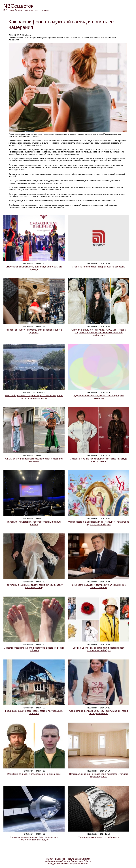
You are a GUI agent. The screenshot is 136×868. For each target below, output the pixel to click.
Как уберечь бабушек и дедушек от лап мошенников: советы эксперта (99, 586)
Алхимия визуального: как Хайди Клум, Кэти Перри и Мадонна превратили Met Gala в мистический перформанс (99, 332)
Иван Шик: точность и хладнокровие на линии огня (34, 774)
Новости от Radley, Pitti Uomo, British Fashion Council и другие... (34, 331)
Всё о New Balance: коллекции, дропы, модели (26, 10)
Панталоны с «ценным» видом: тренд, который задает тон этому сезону (34, 586)
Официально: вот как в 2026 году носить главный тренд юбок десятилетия (99, 712)
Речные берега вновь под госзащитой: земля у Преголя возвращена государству (34, 397)
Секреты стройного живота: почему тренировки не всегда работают (34, 649)
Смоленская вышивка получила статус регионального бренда (34, 268)
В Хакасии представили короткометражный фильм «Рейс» (34, 523)
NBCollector (19, 6)
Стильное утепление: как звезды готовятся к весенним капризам (34, 460)
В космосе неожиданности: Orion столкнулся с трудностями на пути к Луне (34, 838)
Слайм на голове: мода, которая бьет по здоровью (99, 267)
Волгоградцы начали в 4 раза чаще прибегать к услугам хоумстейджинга (99, 775)
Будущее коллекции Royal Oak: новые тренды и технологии (99, 397)
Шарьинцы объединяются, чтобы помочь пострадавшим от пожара (34, 712)
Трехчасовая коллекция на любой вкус (99, 837)
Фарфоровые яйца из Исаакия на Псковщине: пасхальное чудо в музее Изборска (99, 523)
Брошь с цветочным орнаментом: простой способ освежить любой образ (99, 649)
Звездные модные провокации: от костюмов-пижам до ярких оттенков (99, 460)
